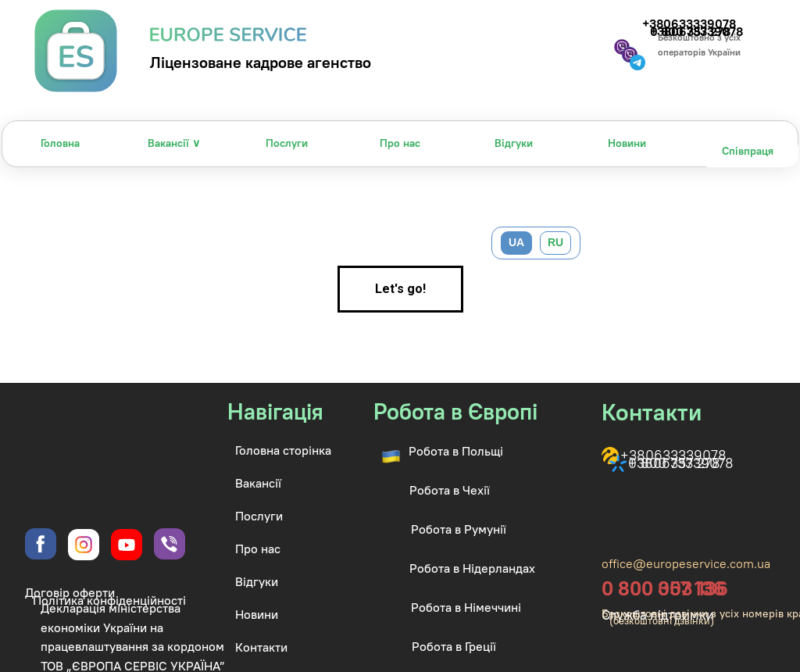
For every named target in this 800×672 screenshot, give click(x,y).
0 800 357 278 (674, 463)
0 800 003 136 (665, 588)
